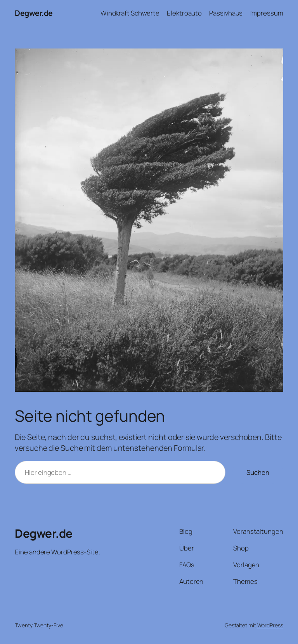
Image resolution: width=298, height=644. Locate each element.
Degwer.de (34, 13)
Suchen (258, 472)
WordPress (270, 625)
